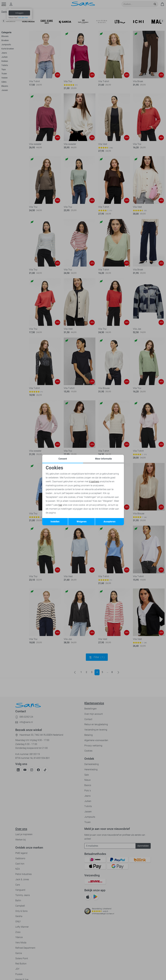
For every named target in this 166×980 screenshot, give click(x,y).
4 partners (94, 481)
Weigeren (82, 522)
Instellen (55, 522)
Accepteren (109, 522)
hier (60, 505)
